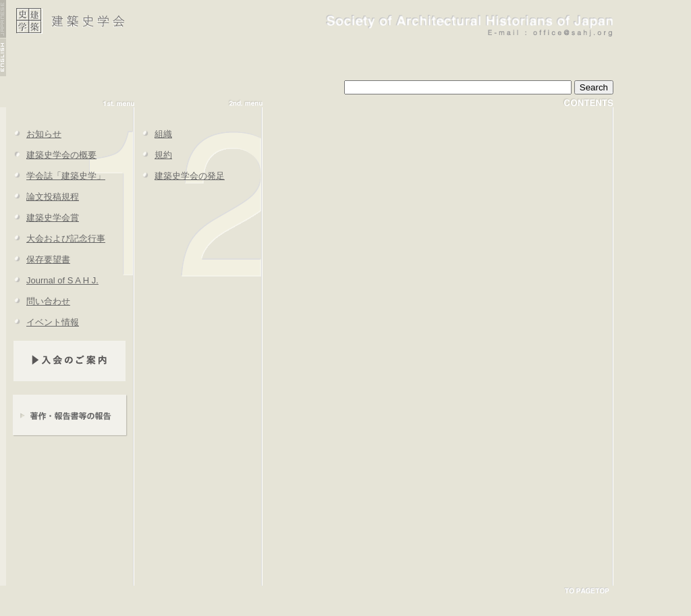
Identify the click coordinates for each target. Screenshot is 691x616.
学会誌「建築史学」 (56, 176)
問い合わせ (38, 301)
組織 (153, 134)
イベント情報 (43, 322)
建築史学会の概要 (51, 155)
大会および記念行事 (56, 239)
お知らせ (34, 134)
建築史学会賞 (43, 218)
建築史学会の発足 (179, 176)
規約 (153, 155)
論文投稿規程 (43, 197)
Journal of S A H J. (52, 280)
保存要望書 (38, 259)
